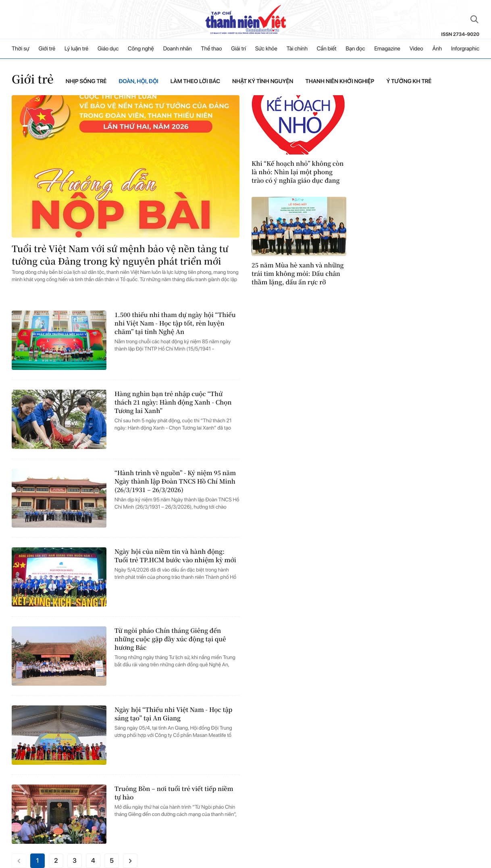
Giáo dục (108, 49)
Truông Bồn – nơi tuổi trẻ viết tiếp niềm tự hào (174, 793)
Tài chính (297, 49)
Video (416, 49)
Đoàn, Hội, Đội (138, 81)
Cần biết (327, 49)
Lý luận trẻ (76, 49)
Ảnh (437, 49)
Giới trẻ (47, 49)
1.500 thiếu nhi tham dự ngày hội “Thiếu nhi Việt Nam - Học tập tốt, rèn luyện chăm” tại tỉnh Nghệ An (175, 323)
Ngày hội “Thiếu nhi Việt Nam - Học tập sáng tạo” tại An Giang (173, 714)
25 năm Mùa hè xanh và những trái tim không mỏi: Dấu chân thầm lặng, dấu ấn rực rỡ (298, 274)
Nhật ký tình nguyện (263, 81)
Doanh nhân (178, 49)
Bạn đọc (355, 49)
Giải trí (238, 49)
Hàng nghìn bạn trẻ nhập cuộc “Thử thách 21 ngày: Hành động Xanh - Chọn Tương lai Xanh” (173, 402)
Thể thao (212, 49)
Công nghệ (141, 49)
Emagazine (387, 49)
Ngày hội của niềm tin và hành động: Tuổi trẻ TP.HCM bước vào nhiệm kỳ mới (175, 556)
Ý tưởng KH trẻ (409, 81)
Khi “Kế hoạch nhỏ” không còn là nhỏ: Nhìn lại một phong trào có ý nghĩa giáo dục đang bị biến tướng (298, 172)
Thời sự (21, 49)
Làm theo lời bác (195, 81)
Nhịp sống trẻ (86, 81)
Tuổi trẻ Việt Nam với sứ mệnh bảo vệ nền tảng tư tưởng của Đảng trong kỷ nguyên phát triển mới (120, 255)
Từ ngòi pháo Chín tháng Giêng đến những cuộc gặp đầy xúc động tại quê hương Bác (170, 639)
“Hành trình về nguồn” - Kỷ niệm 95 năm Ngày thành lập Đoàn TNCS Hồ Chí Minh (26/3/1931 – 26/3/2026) (175, 481)
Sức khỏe (266, 49)
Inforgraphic (465, 49)
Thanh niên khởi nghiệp (340, 81)
